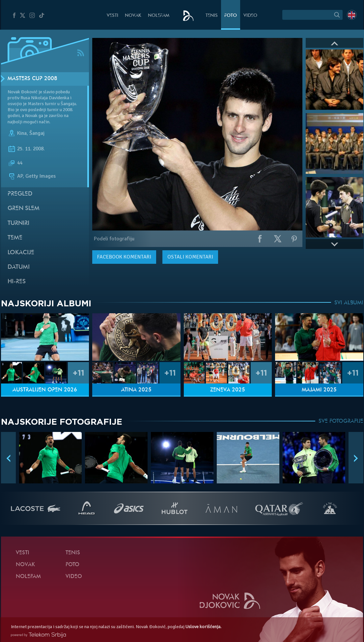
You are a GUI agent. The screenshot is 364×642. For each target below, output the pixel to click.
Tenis (212, 16)
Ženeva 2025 (228, 390)
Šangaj (37, 133)
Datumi (19, 267)
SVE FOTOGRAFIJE (341, 421)
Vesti (112, 16)
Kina (22, 133)
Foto (231, 16)
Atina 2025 (136, 390)
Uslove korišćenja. (203, 627)
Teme (15, 238)
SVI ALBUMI (349, 303)
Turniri (18, 223)
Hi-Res (17, 282)
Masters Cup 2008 (32, 79)
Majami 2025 (319, 390)
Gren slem (24, 209)
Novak (133, 16)
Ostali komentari (190, 257)
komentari (124, 257)
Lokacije (21, 253)
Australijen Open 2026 (45, 390)
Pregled (20, 194)
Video (250, 16)
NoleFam (159, 16)
